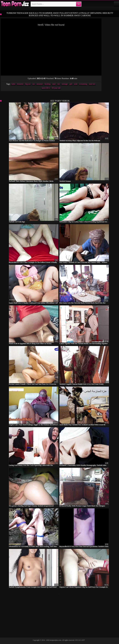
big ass (28, 84)
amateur (40, 84)
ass (34, 84)
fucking (48, 84)
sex (59, 84)
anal (54, 84)
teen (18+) (46, 88)
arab (76, 84)
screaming (83, 84)
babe (13, 84)
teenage (65, 84)
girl (71, 84)
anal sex (92, 84)
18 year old (56, 88)
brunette (20, 84)
